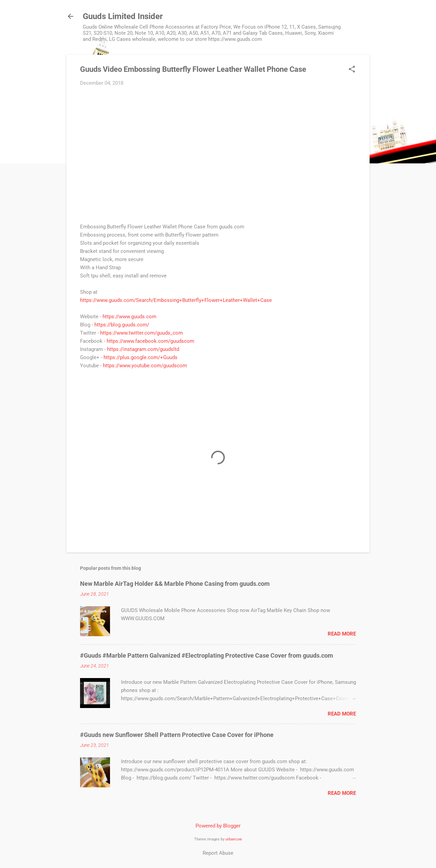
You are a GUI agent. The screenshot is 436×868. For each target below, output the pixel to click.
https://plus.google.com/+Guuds (141, 357)
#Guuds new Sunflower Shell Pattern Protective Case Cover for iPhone (177, 735)
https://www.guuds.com (129, 317)
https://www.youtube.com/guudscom (145, 366)
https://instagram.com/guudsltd (143, 349)
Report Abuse (218, 853)
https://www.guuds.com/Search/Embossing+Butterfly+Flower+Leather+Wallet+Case (176, 300)
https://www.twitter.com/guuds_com (142, 333)
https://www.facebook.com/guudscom (150, 341)
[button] (352, 70)
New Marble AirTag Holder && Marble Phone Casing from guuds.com (175, 584)
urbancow (234, 839)
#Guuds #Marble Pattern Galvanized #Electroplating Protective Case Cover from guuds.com (207, 655)
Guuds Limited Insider (123, 16)
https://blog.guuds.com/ (122, 325)
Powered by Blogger (218, 826)
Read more (342, 634)
